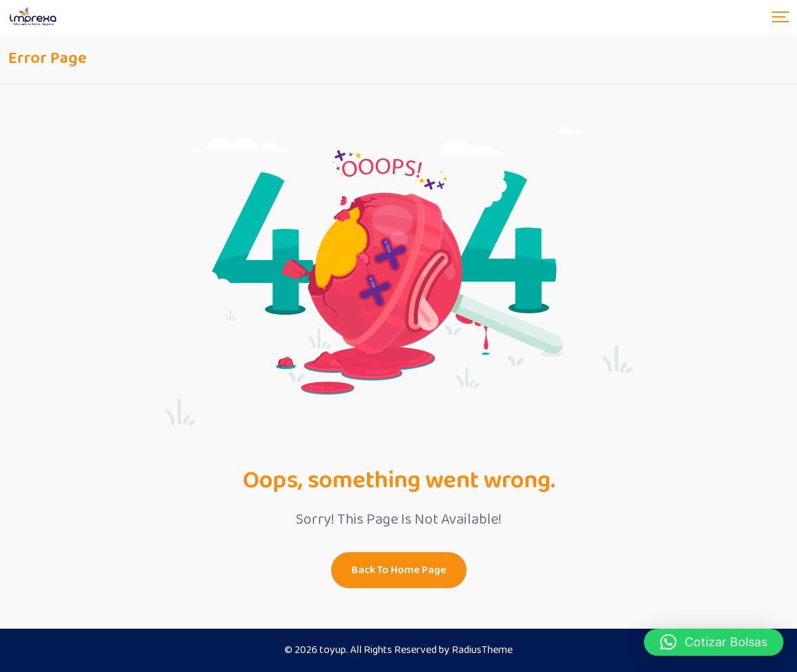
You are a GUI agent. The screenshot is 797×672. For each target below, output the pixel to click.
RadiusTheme (482, 650)
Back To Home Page (399, 570)
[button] (714, 642)
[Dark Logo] (34, 17)
